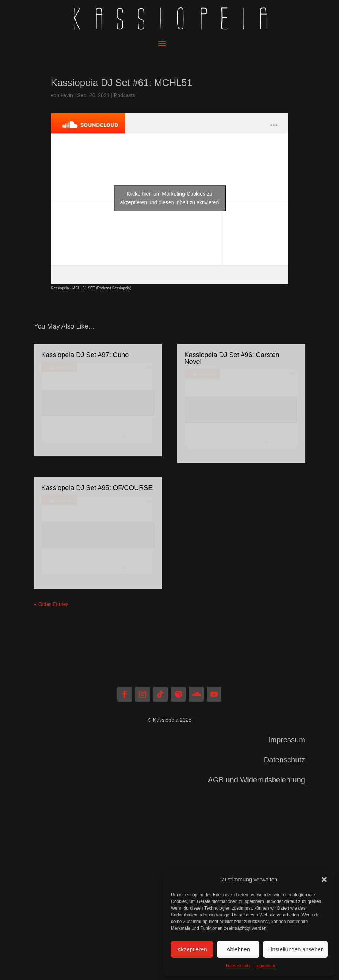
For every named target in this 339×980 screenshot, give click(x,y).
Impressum (266, 966)
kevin (67, 95)
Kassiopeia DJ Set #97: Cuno (85, 355)
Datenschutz (238, 966)
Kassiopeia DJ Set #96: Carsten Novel (232, 358)
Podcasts (125, 95)
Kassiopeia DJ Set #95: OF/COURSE (97, 488)
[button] (324, 880)
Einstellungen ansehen (295, 949)
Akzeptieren (192, 949)
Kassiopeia (60, 288)
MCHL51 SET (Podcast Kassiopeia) (102, 288)
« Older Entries (51, 604)
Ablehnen (238, 949)
